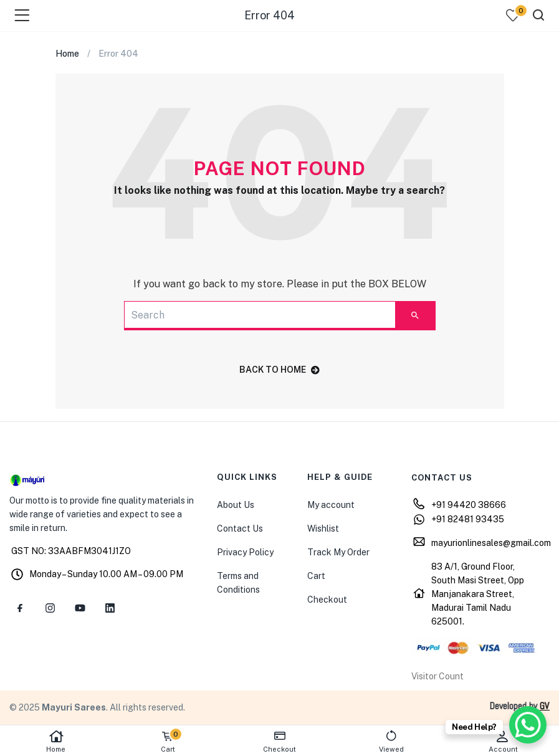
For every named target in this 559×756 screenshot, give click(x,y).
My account (331, 505)
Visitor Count (437, 676)
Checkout (327, 600)
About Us (236, 505)
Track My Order (338, 552)
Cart (316, 576)
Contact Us (240, 529)
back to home (279, 370)
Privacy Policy (245, 552)
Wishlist (323, 529)
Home (56, 741)
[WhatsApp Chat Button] (528, 725)
